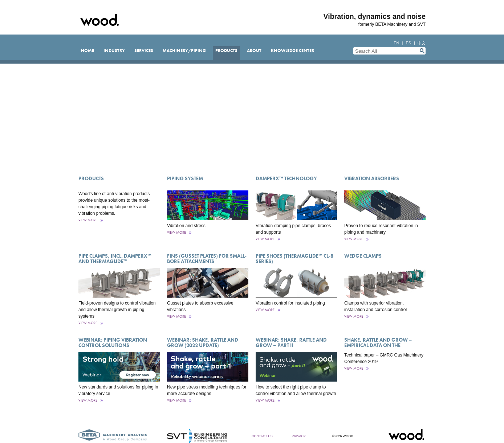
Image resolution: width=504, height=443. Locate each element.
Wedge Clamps (363, 256)
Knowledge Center (292, 51)
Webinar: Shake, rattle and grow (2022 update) (203, 343)
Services (144, 51)
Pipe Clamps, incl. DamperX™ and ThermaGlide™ (115, 259)
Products (226, 51)
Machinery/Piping (184, 51)
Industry (114, 51)
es (408, 43)
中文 (422, 43)
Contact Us (262, 436)
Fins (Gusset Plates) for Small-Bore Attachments (207, 259)
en (396, 43)
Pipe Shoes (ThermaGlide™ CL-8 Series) (294, 259)
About (254, 51)
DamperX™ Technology (286, 178)
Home (88, 51)
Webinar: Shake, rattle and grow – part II (291, 343)
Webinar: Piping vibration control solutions (113, 343)
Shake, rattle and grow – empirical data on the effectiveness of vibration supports (379, 348)
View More (88, 220)
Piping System (185, 178)
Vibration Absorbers (372, 178)
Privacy (299, 436)
